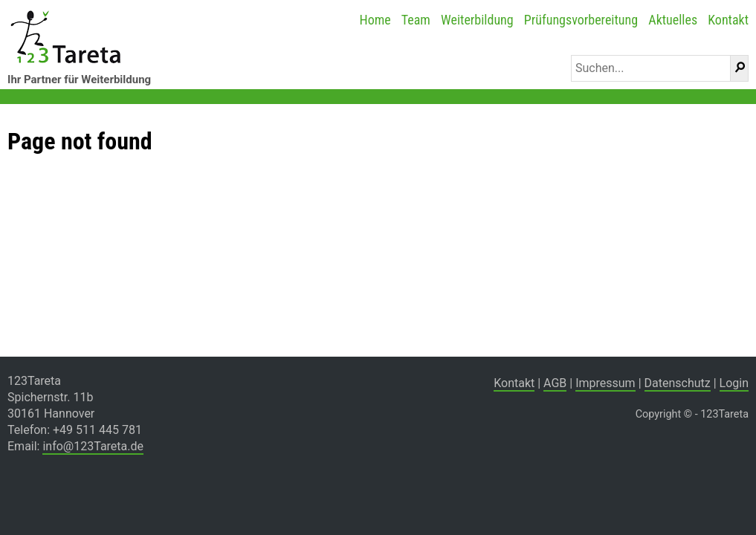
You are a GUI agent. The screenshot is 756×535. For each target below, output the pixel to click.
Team (416, 20)
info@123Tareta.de (93, 446)
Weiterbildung (477, 20)
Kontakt (728, 20)
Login (734, 383)
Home (375, 20)
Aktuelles (673, 20)
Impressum (605, 383)
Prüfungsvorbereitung (581, 20)
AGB (555, 383)
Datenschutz (678, 383)
